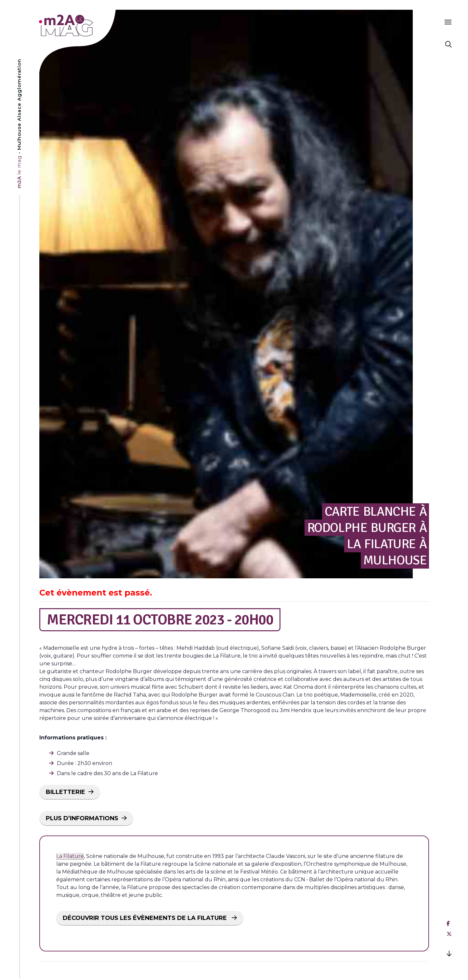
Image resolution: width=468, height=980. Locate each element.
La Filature (70, 856)
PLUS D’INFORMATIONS (82, 818)
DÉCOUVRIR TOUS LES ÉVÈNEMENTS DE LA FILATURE (146, 918)
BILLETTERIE (65, 792)
